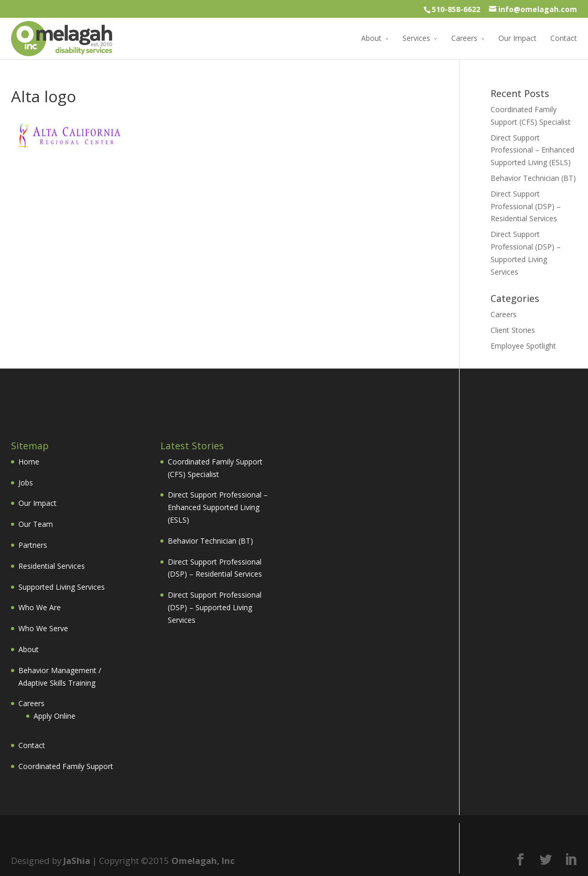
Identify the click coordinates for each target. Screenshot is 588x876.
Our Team (36, 524)
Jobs (26, 483)
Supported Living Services (62, 587)
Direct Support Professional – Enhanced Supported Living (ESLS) (532, 150)
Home (29, 462)
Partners (33, 545)
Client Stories (513, 330)
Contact (564, 38)
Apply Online (55, 716)
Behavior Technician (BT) (533, 178)
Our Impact (518, 38)
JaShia (77, 861)
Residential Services (52, 566)
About (371, 38)
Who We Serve (43, 628)
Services (416, 38)
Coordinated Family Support (66, 766)
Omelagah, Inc (203, 861)
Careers (464, 38)
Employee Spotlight (523, 346)
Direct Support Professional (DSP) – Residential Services (526, 206)
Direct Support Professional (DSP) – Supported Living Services (215, 607)
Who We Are (40, 607)
